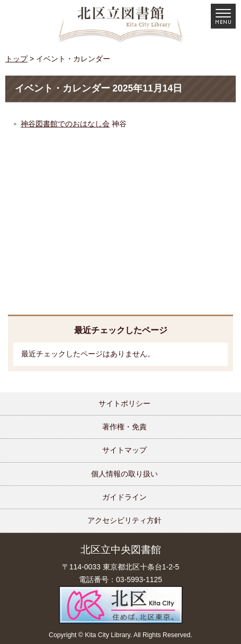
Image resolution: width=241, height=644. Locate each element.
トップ (16, 59)
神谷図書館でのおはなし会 (65, 124)
